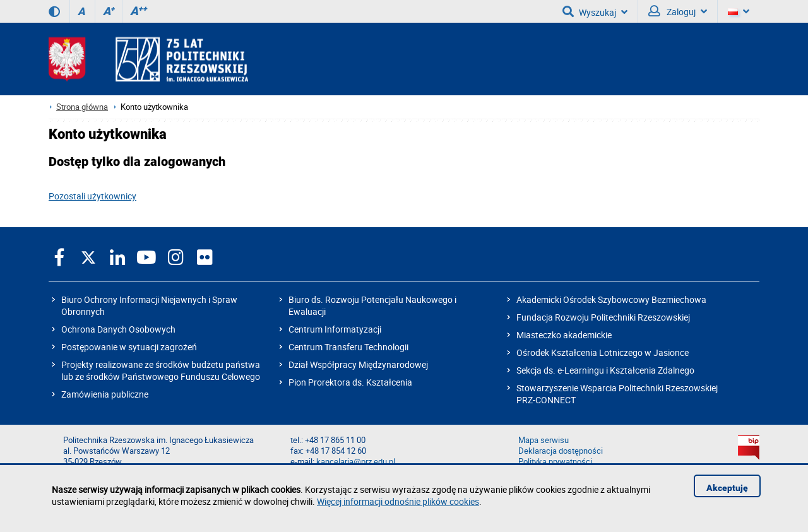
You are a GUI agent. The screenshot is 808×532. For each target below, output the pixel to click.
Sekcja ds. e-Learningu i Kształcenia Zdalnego (605, 370)
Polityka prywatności (555, 462)
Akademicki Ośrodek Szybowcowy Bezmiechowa (611, 299)
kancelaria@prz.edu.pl (356, 462)
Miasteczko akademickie (564, 335)
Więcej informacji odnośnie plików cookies (398, 501)
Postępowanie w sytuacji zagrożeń (129, 347)
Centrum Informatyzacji (335, 329)
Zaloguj (678, 11)
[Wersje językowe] (739, 11)
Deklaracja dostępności (561, 451)
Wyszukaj (595, 11)
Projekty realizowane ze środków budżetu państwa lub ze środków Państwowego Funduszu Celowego (161, 370)
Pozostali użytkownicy (92, 196)
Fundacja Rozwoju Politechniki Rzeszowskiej (603, 317)
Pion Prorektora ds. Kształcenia (350, 382)
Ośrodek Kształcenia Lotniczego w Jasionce (603, 352)
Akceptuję (727, 488)
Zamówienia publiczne (105, 394)
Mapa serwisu (544, 440)
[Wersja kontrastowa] (54, 11)
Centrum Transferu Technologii (348, 347)
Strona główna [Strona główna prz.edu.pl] (82, 107)
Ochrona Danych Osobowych (118, 329)
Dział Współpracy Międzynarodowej (358, 364)
